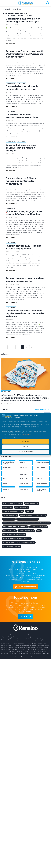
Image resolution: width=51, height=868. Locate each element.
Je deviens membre (27, 587)
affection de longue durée (13, 503)
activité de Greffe (32, 503)
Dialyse (23, 462)
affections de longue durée (13, 511)
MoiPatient (24, 484)
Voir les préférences (25, 452)
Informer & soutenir (25, 16)
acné (39, 531)
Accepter (26, 441)
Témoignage (7, 468)
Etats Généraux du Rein (9, 463)
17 (37, 347)
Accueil (7, 9)
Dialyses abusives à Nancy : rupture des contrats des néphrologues (22, 181)
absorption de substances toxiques (33, 515)
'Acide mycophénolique (39, 527)
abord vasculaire (9, 531)
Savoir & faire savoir (25, 275)
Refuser (25, 447)
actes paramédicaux (10, 515)
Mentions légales (30, 657)
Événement (41, 468)
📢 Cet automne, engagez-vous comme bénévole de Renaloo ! (24, 213)
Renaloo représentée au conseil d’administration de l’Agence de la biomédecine (24, 54)
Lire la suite (11, 43)
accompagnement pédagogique (14, 535)
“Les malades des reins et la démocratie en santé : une (22, 88)
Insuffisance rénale (42, 490)
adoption (30, 511)
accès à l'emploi (9, 519)
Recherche (24, 489)
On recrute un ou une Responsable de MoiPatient (22, 116)
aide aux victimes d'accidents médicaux (17, 539)
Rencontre (24, 478)
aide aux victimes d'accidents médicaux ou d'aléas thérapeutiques (26, 523)
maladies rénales (43, 462)
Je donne (27, 616)
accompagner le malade (11, 546)
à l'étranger (7, 507)
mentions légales (26, 434)
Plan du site (19, 657)
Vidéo (5, 478)
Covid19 (6, 484)
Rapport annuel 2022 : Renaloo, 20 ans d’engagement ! (24, 247)
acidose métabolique (26, 531)
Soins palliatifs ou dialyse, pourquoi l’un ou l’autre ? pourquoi (21, 148)
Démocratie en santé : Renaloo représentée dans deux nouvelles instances (25, 313)
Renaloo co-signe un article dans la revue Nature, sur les (25, 280)
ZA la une (23, 468)
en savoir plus (42, 409)
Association (17, 9)
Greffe (40, 478)
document (7, 489)
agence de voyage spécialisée (28, 519)
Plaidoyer (21, 83)
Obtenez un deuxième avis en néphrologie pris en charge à (23, 20)
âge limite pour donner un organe (15, 527)
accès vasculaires (22, 507)
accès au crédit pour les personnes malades (19, 543)
